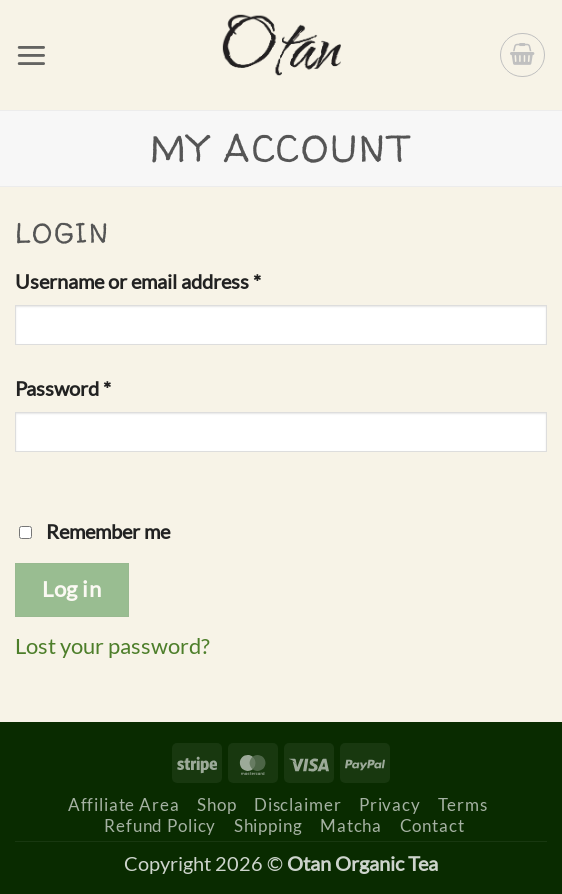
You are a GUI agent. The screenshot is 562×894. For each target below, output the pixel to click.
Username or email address (177, 279)
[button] (32, 55)
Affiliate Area (124, 804)
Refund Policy (160, 825)
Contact (432, 825)
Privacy (390, 804)
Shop (216, 804)
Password (102, 386)
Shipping (268, 825)
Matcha (351, 825)
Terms (462, 804)
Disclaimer (298, 804)
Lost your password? (112, 645)
